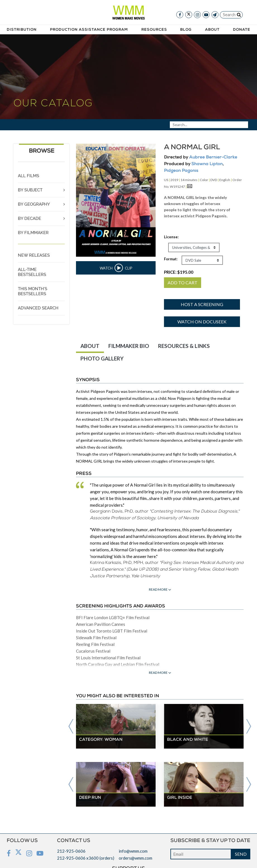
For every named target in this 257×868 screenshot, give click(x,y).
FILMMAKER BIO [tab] (129, 346)
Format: (171, 259)
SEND (241, 854)
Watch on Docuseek (202, 322)
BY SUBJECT (30, 190)
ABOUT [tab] (90, 346)
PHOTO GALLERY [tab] (102, 358)
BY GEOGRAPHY (34, 204)
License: (171, 237)
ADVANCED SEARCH (38, 308)
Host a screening (202, 304)
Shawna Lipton (207, 164)
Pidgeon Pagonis (181, 171)
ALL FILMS (28, 176)
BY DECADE (29, 218)
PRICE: (179, 272)
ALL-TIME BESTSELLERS (32, 272)
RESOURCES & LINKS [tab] (184, 346)
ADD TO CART (183, 282)
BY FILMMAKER (33, 233)
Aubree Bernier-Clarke (213, 158)
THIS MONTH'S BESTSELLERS (33, 291)
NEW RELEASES (34, 255)
